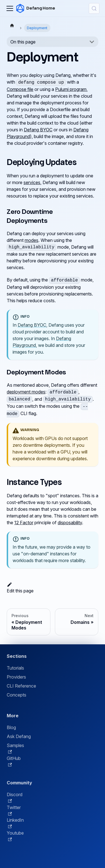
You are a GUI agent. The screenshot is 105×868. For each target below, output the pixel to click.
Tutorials (15, 668)
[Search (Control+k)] (94, 8)
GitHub (14, 761)
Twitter (14, 810)
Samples (15, 748)
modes (32, 240)
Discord (15, 797)
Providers (16, 677)
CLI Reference (21, 686)
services (32, 182)
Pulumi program (71, 89)
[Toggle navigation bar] (10, 8)
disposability (70, 523)
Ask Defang (19, 736)
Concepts (17, 695)
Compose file (20, 89)
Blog (11, 727)
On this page (23, 42)
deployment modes (26, 392)
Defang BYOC (38, 130)
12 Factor (24, 523)
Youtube (15, 836)
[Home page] (12, 25)
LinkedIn (15, 823)
